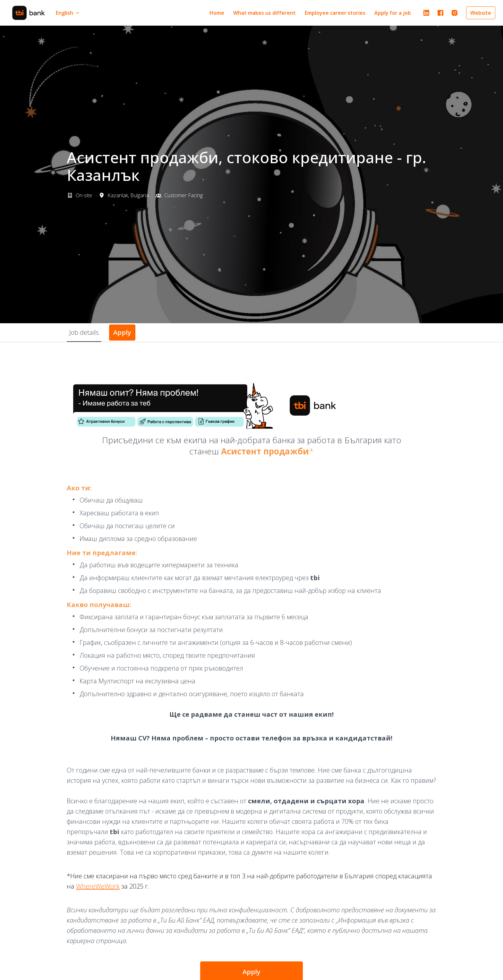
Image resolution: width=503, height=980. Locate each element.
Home (217, 13)
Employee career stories (335, 13)
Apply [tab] (122, 332)
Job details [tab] (84, 332)
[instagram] (455, 13)
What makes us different (264, 13)
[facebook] (440, 13)
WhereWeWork (98, 886)
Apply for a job (393, 13)
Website (481, 13)
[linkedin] (426, 13)
